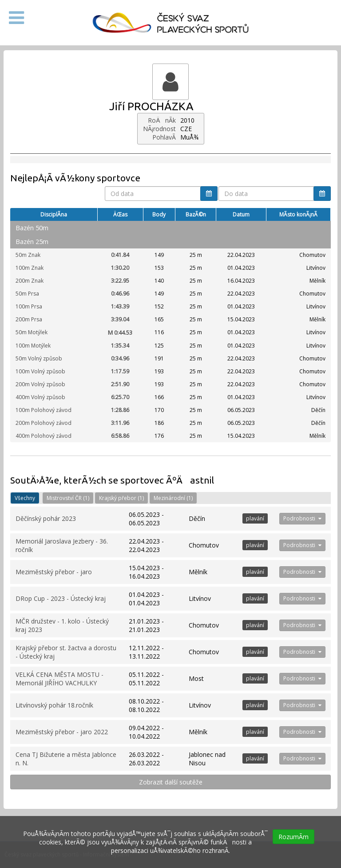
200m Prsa (29, 319)
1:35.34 (120, 346)
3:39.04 (120, 319)
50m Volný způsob (39, 358)
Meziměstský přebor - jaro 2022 (62, 732)
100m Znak (30, 268)
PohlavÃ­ (164, 137)
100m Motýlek (33, 346)
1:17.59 (120, 371)
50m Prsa (27, 294)
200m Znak (30, 281)
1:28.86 (120, 410)
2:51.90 (120, 384)
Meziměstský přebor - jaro (54, 572)
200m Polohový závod (44, 423)
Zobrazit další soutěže (171, 782)
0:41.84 (120, 255)
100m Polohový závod (44, 410)
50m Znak (28, 255)
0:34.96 (120, 358)
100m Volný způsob (40, 371)
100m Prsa (29, 306)
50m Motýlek (32, 332)
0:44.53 (120, 333)
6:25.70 (120, 397)
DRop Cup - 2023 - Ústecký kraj (61, 598)
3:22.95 (120, 281)
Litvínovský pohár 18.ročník (54, 705)
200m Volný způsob (40, 384)
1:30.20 (120, 268)
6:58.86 (120, 436)
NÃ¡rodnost (159, 129)
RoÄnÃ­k (162, 120)
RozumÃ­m (293, 837)
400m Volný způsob (40, 397)
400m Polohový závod (44, 436)
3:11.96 (120, 423)
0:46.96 (120, 294)
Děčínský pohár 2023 (46, 518)
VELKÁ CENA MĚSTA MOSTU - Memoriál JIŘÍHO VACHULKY (59, 679)
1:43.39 (120, 306)
